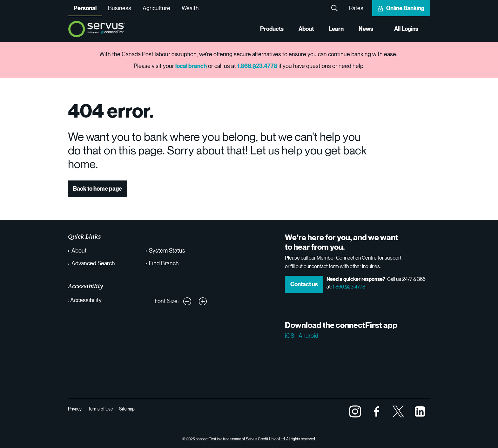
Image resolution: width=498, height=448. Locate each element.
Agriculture (156, 8)
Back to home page (98, 189)
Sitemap (127, 409)
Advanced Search (93, 263)
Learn (336, 29)
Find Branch (164, 263)
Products (271, 29)
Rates (356, 8)
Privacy (75, 409)
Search (334, 8)
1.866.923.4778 (349, 287)
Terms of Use (100, 409)
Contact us (304, 284)
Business (120, 8)
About (306, 29)
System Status (167, 250)
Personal (85, 8)
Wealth (190, 8)
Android (308, 336)
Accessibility (86, 300)
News (366, 29)
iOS (289, 336)
